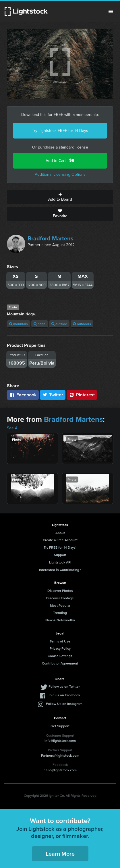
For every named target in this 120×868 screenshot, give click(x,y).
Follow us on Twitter (64, 686)
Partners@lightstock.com (60, 755)
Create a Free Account (60, 540)
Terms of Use (60, 641)
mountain (19, 324)
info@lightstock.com (60, 741)
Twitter (53, 395)
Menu (111, 11)
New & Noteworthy (60, 620)
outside (59, 324)
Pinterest (82, 395)
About (60, 533)
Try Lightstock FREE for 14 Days (60, 131)
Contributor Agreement (60, 663)
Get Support (60, 726)
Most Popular (60, 605)
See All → (16, 428)
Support (60, 555)
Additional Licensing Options (60, 174)
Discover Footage (60, 598)
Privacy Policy (60, 648)
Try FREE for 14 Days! (60, 547)
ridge (40, 324)
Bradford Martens (51, 238)
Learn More (60, 854)
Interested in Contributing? (60, 570)
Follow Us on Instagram (64, 704)
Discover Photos (60, 591)
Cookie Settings (60, 656)
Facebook (23, 395)
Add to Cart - (60, 160)
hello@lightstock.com (60, 770)
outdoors (82, 324)
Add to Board (60, 197)
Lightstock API (60, 562)
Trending (60, 613)
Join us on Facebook (64, 695)
